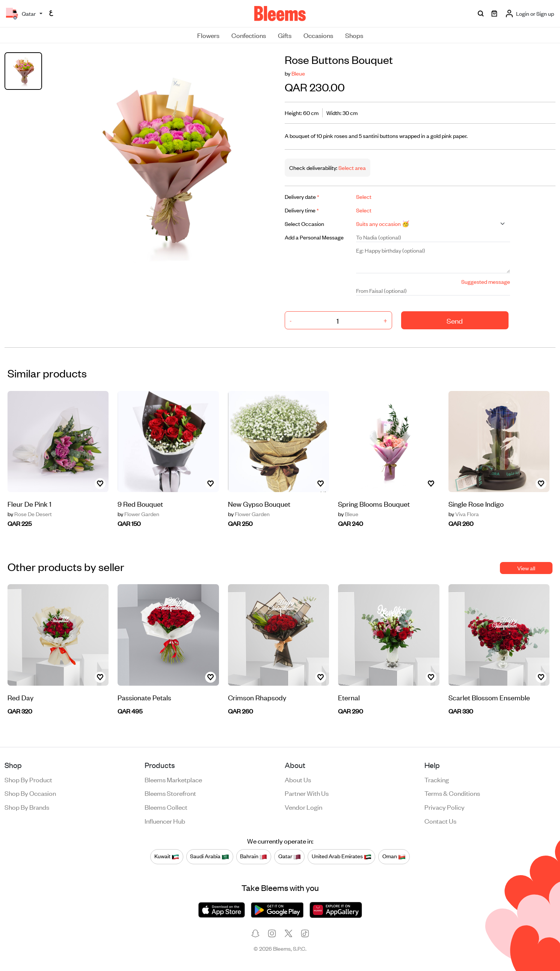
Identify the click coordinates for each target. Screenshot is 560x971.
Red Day (20, 697)
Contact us (440, 821)
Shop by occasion (30, 793)
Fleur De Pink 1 (29, 504)
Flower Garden (138, 514)
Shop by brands (27, 807)
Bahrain (254, 856)
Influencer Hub (165, 821)
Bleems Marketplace (173, 779)
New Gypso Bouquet (259, 504)
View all (526, 568)
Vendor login (303, 807)
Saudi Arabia (210, 856)
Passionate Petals (144, 697)
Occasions (318, 35)
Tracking (437, 779)
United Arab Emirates (342, 856)
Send (455, 320)
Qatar (290, 856)
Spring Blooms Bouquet (374, 504)
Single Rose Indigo (476, 504)
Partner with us (307, 793)
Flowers (208, 35)
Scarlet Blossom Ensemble (489, 697)
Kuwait (167, 856)
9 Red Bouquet (140, 504)
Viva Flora (464, 514)
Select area (352, 167)
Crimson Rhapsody (257, 697)
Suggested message (486, 281)
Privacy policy (445, 807)
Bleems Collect (166, 807)
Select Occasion (304, 223)
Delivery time (302, 210)
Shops (354, 35)
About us (298, 779)
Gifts (285, 35)
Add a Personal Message (314, 237)
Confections (249, 35)
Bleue (298, 73)
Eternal (349, 697)
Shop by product (28, 779)
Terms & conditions (452, 793)
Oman (394, 856)
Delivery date (302, 196)
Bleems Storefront (170, 793)
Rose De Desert (30, 514)
